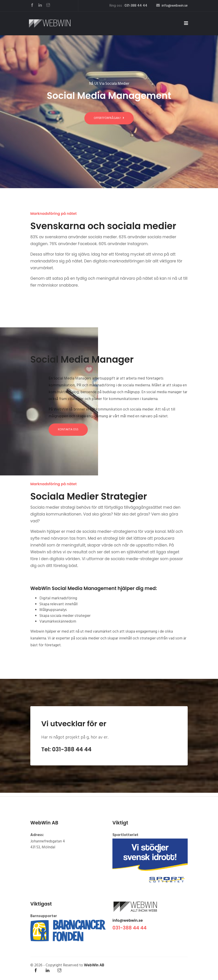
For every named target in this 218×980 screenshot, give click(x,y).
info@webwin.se (128, 920)
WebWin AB (94, 965)
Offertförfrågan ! (109, 118)
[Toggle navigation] (186, 23)
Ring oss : (128, 6)
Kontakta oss (68, 430)
